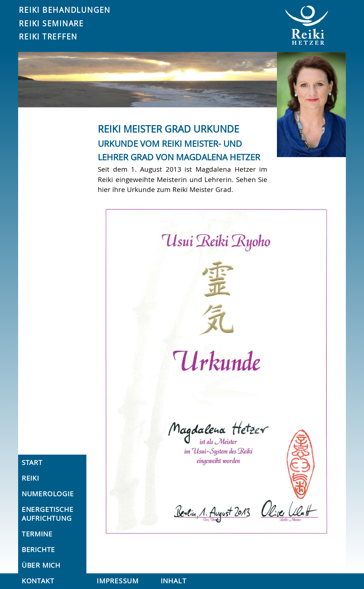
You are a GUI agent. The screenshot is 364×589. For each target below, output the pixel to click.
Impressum (118, 581)
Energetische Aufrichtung (48, 514)
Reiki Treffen (48, 37)
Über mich (41, 565)
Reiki (30, 478)
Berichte (38, 550)
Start (32, 462)
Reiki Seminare (51, 23)
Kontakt (38, 581)
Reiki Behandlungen (65, 10)
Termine (37, 534)
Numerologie (48, 494)
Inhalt (174, 581)
